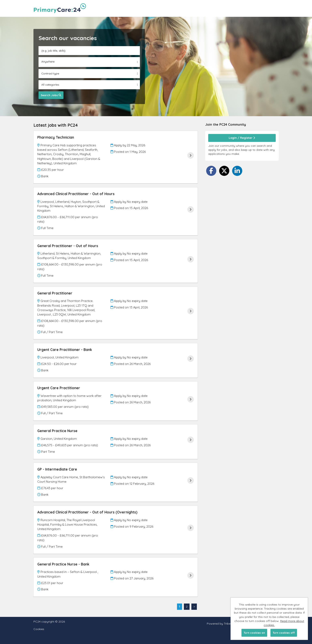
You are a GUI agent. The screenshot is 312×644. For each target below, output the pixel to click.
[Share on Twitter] (224, 171)
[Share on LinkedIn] (237, 171)
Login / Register (242, 138)
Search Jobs (51, 95)
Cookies (39, 629)
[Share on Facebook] (211, 171)
